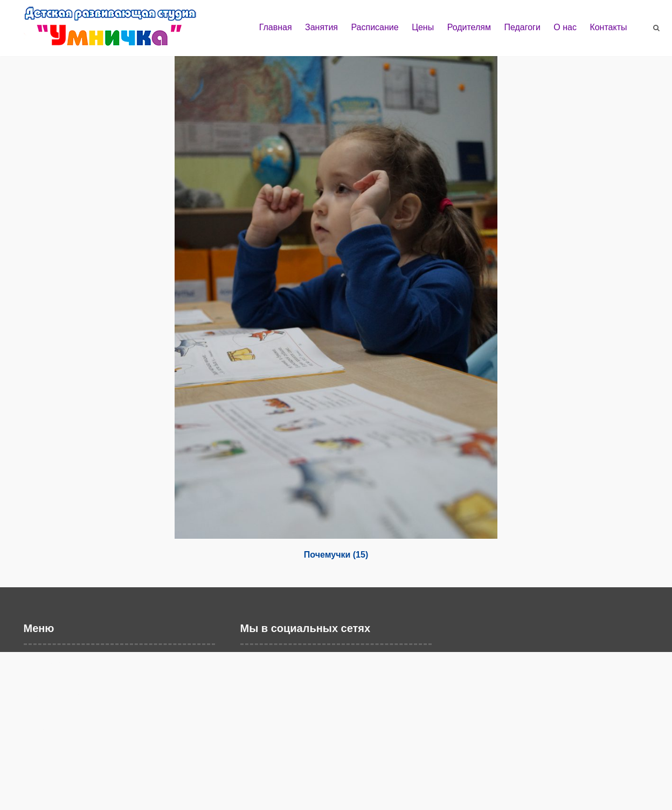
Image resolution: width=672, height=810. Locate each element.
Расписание (375, 27)
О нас (565, 27)
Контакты (608, 27)
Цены (423, 27)
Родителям (469, 27)
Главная (276, 27)
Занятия (321, 27)
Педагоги (522, 27)
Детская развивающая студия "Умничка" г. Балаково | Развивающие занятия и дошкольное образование (121, 31)
